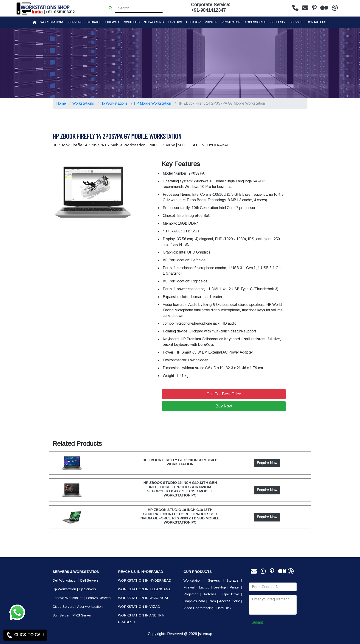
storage (94, 22)
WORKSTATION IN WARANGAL (143, 598)
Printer (235, 587)
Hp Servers (87, 589)
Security (278, 22)
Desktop (193, 22)
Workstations (52, 22)
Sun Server (61, 615)
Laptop (204, 587)
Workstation (193, 580)
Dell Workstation (65, 580)
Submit (257, 622)
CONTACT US (316, 22)
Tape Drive (230, 594)
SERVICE (296, 22)
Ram (212, 601)
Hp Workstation (64, 589)
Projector (231, 22)
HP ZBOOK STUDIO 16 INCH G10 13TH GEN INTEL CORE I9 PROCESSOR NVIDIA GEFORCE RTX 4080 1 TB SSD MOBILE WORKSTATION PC (180, 489)
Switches (132, 22)
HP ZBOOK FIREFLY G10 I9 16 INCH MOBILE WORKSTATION (180, 462)
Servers (75, 22)
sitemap (206, 634)
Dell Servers (89, 580)
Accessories (255, 22)
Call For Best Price (224, 394)
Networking (154, 22)
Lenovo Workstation (68, 598)
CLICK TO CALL (25, 635)
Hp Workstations (114, 103)
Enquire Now (267, 463)
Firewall (113, 22)
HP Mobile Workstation (152, 103)
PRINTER (211, 22)
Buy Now (224, 406)
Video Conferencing (198, 608)
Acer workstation (90, 606)
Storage (232, 580)
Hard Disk (224, 608)
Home (61, 103)
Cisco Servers (63, 606)
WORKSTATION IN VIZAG (139, 606)
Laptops (175, 22)
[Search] (139, 8)
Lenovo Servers (98, 598)
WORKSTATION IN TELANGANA (144, 589)
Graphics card (194, 601)
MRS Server (82, 615)
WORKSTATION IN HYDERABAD (145, 580)
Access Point (229, 601)
